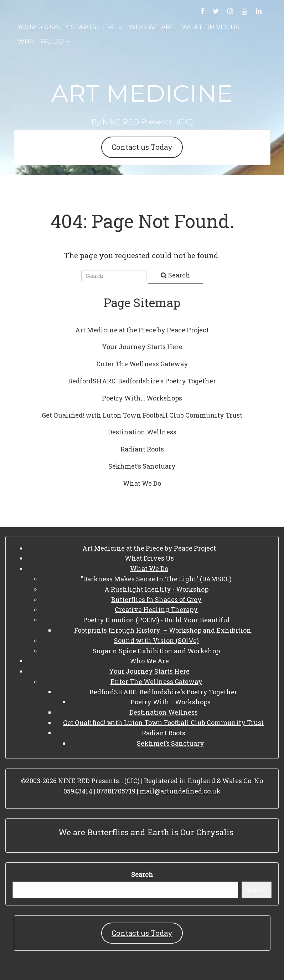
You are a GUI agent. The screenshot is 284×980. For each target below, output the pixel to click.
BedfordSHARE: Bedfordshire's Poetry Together (142, 381)
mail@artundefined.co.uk (180, 791)
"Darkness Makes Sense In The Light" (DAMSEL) (156, 579)
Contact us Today (142, 147)
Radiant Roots (142, 449)
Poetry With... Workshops (142, 398)
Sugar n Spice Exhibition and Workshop (156, 651)
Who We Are (152, 27)
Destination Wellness (142, 432)
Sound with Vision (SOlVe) (156, 640)
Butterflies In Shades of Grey (156, 599)
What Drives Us (211, 27)
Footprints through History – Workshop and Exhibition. (163, 630)
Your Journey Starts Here (69, 27)
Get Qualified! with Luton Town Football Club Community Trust (142, 415)
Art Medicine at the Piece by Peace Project (142, 330)
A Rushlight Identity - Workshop (156, 589)
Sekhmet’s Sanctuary (142, 466)
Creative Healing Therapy (156, 609)
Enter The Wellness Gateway (142, 364)
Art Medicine (142, 93)
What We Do (43, 41)
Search (142, 874)
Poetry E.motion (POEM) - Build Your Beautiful (156, 620)
